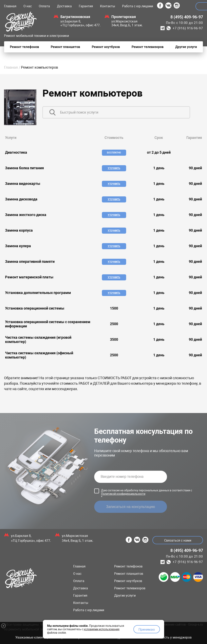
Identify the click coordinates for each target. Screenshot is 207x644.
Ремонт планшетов (129, 574)
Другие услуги (125, 596)
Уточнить (114, 168)
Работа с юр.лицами (138, 6)
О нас (28, 6)
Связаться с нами (177, 540)
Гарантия (86, 6)
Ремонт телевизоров (130, 588)
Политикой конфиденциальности (123, 494)
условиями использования (102, 628)
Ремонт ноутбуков (128, 581)
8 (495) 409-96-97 (187, 17)
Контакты (108, 6)
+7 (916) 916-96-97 (188, 28)
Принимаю (147, 629)
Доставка (64, 6)
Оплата (44, 6)
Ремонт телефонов (128, 566)
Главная (10, 6)
